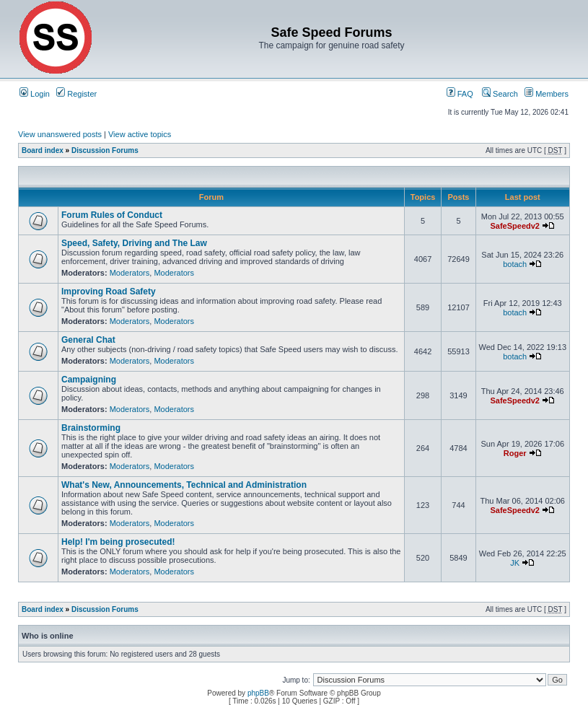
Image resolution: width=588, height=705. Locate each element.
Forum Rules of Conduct (112, 215)
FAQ (460, 94)
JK (515, 563)
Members (547, 94)
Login (35, 94)
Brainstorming (91, 428)
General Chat (88, 340)
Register (76, 94)
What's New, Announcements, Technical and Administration (184, 485)
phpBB (258, 693)
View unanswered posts (60, 134)
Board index (43, 150)
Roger (515, 453)
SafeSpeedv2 (514, 226)
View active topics (140, 134)
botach (515, 264)
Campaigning (89, 380)
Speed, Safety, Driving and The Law (134, 243)
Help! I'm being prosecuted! (118, 542)
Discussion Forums (105, 150)
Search (500, 94)
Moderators (130, 273)
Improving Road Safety (109, 292)
